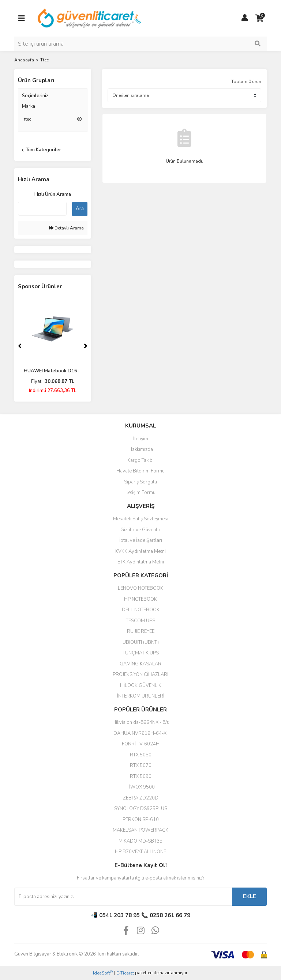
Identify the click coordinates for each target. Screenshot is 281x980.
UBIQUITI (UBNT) (141, 642)
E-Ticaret (125, 973)
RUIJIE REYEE (141, 631)
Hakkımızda (141, 449)
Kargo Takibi (140, 460)
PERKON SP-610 (141, 820)
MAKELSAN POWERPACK (140, 830)
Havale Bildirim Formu (140, 471)
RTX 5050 (141, 755)
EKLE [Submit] (250, 896)
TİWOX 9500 (141, 787)
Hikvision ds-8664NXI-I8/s (141, 722)
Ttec (44, 60)
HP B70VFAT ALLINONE (140, 852)
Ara (80, 209)
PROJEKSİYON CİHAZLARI (140, 675)
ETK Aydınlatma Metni (141, 562)
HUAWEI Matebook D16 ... (53, 371)
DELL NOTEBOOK (141, 610)
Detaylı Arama (66, 228)
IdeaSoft (103, 973)
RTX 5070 (141, 766)
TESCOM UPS (140, 621)
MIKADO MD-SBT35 (140, 841)
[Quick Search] (42, 209)
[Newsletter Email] (123, 897)
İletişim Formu (140, 493)
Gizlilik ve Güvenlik (140, 530)
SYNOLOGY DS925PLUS (141, 809)
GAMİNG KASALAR (140, 664)
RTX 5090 (141, 776)
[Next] (86, 346)
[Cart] (259, 18)
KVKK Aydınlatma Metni (140, 551)
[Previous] (20, 346)
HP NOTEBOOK (140, 599)
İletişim (141, 439)
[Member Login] (245, 18)
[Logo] (90, 18)
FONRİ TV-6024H (141, 744)
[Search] (140, 44)
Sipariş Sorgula (140, 482)
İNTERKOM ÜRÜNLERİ (141, 696)
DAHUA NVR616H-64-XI (140, 733)
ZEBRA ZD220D (141, 798)
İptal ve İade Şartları (141, 540)
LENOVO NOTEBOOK (140, 588)
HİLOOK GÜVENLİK (141, 685)
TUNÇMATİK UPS (141, 653)
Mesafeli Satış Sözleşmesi (141, 519)
